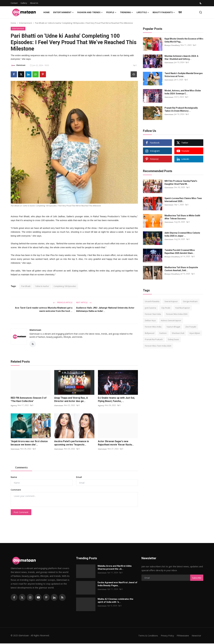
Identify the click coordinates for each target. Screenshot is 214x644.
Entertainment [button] (63, 12)
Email (79, 478)
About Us (34, 3)
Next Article (84, 302)
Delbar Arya (150, 320)
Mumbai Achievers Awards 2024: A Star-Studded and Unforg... (181, 58)
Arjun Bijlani (195, 333)
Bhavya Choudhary (172, 45)
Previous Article (63, 302)
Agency (14, 406)
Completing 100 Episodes (65, 286)
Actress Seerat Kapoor (171, 320)
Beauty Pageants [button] (164, 12)
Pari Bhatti (26, 286)
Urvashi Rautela (152, 301)
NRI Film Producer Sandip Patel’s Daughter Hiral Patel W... (181, 182)
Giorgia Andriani (190, 301)
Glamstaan (35, 330)
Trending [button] (126, 12)
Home (47, 12)
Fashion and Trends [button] (90, 12)
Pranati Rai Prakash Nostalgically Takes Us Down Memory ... (181, 109)
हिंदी (180, 12)
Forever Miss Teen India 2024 (158, 346)
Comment (16, 490)
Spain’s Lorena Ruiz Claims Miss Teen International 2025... (183, 200)
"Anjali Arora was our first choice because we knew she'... (29, 444)
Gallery (24, 3)
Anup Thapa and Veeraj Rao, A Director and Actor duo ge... (71, 400)
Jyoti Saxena (150, 308)
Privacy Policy (165, 636)
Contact (14, 3)
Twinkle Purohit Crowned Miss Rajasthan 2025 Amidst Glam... (180, 252)
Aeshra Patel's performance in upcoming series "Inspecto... (72, 444)
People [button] (111, 12)
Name (14, 478)
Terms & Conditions (145, 636)
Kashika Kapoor (183, 308)
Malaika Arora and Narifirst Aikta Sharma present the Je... (115, 568)
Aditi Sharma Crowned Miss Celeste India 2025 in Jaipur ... (182, 234)
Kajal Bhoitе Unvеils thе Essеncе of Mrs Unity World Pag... (184, 40)
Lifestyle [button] (143, 12)
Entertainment (26, 23)
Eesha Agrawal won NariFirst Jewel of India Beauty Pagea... (117, 585)
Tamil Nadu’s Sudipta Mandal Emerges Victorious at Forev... (184, 75)
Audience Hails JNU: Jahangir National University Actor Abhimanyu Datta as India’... (105, 309)
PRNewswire (182, 636)
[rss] (62, 598)
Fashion (163, 333)
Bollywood (150, 333)
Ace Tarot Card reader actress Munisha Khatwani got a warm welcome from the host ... (44, 309)
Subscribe (197, 578)
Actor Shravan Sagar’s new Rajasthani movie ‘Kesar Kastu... (116, 444)
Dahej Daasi (173, 339)
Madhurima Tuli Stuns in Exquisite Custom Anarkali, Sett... (181, 269)
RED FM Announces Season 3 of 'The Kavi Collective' (29, 400)
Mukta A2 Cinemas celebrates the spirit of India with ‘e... (115, 601)
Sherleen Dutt (178, 333)
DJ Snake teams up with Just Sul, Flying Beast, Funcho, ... (116, 400)
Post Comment (21, 513)
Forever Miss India (153, 327)
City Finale (166, 308)
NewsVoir (196, 636)
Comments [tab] (21, 468)
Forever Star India (153, 314)
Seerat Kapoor (171, 301)
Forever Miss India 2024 (177, 314)
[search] (201, 12)
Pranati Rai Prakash (154, 339)
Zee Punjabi (191, 327)
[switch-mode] (201, 3)
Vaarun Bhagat (173, 327)
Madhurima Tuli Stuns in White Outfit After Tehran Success (182, 217)
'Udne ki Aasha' (42, 286)
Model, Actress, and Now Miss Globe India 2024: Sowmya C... (183, 92)
